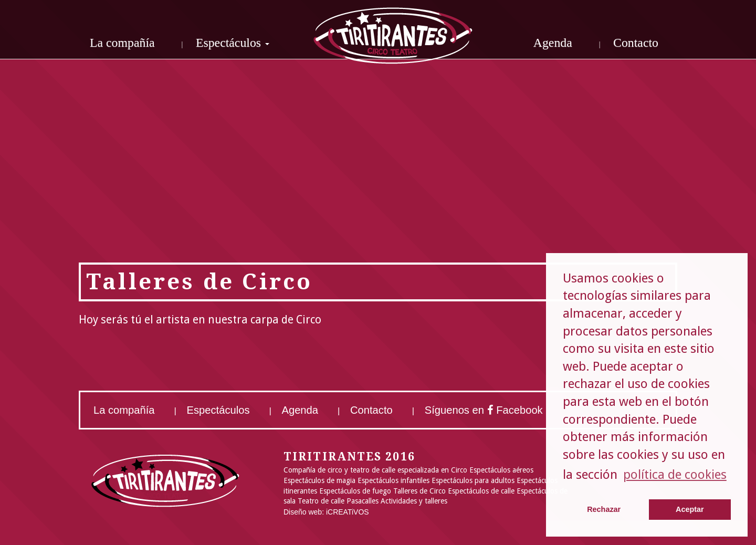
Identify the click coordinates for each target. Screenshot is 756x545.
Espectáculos (218, 410)
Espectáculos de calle (481, 491)
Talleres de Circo (419, 491)
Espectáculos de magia (319, 480)
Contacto (636, 43)
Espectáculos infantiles (393, 480)
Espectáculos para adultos (473, 480)
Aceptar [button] (690, 509)
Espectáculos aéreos (501, 470)
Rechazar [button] (604, 509)
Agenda (553, 43)
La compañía (122, 43)
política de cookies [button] (675, 475)
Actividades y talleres (414, 501)
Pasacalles (363, 501)
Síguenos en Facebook (484, 410)
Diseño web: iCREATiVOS (326, 512)
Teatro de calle (321, 501)
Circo (459, 470)
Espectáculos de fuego (355, 491)
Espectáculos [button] (233, 43)
